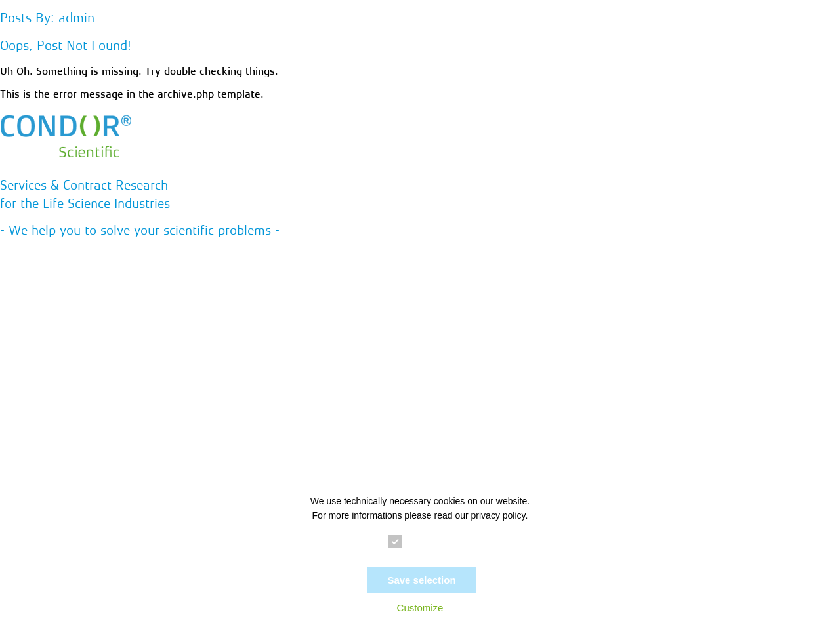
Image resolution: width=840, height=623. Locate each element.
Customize (420, 608)
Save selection (421, 580)
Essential (420, 542)
